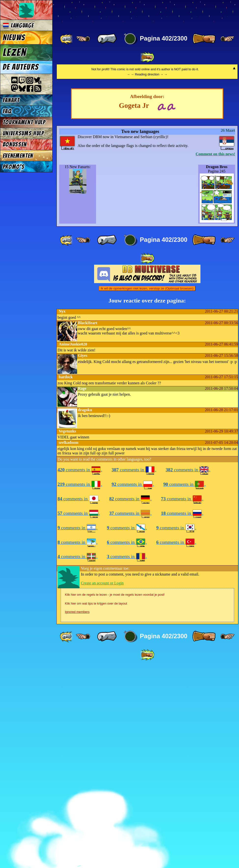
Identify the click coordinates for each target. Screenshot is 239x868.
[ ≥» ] (227, 39)
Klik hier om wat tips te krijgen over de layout (96, 809)
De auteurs (21, 67)
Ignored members (77, 817)
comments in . (80, 675)
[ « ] (107, 39)
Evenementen (18, 156)
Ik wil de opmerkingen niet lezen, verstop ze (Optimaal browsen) (147, 494)
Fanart (11, 100)
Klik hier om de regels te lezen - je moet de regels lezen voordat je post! (115, 800)
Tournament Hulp (24, 122)
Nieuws (14, 38)
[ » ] (204, 39)
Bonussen (15, 144)
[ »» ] (147, 57)
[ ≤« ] (83, 39)
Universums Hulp (23, 133)
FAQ (7, 111)
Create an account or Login (102, 789)
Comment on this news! (215, 360)
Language (18, 25)
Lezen (15, 52)
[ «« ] (67, 39)
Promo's (14, 167)
